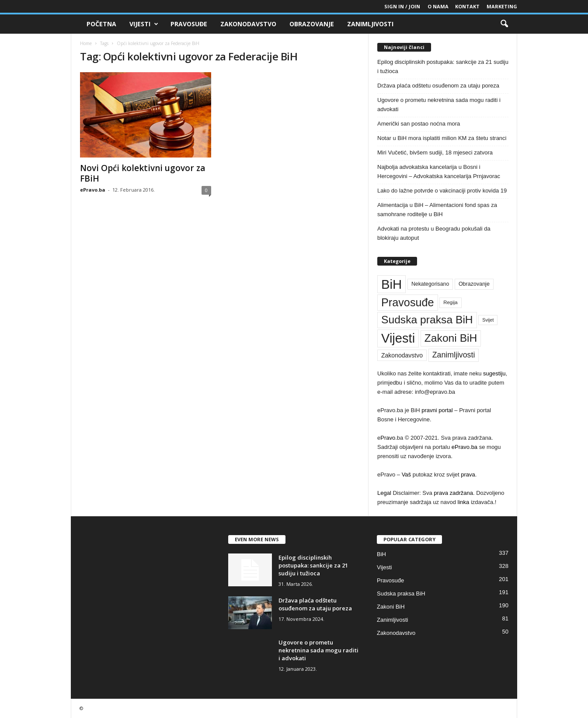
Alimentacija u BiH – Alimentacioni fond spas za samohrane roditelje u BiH (437, 210)
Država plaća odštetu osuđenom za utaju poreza (438, 86)
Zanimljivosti (370, 24)
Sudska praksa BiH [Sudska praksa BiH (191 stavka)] (427, 320)
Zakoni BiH (391, 607)
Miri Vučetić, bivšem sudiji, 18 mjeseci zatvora (435, 152)
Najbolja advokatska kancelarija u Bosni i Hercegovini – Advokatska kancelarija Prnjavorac (439, 172)
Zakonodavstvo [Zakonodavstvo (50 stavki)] (402, 355)
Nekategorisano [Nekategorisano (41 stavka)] (430, 284)
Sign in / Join (402, 6)
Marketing (502, 6)
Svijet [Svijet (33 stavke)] (488, 320)
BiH (381, 554)
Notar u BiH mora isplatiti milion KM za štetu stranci (442, 138)
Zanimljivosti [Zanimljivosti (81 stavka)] (454, 355)
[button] (504, 24)
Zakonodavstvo (248, 24)
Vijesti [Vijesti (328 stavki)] (398, 338)
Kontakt (467, 6)
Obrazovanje (312, 24)
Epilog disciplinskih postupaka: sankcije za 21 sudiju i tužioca (443, 67)
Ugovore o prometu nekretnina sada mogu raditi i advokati (439, 105)
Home (86, 43)
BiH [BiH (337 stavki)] (391, 284)
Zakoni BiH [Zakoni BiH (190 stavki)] (451, 338)
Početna (101, 24)
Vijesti (144, 24)
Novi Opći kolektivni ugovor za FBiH (143, 173)
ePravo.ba (93, 190)
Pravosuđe (189, 24)
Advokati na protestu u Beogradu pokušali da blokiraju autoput (434, 233)
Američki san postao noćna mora (419, 124)
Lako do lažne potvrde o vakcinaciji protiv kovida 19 (442, 191)
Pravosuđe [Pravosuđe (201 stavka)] (408, 302)
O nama (438, 6)
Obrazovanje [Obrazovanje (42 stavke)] (474, 284)
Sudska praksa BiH (401, 594)
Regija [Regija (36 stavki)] (450, 302)
